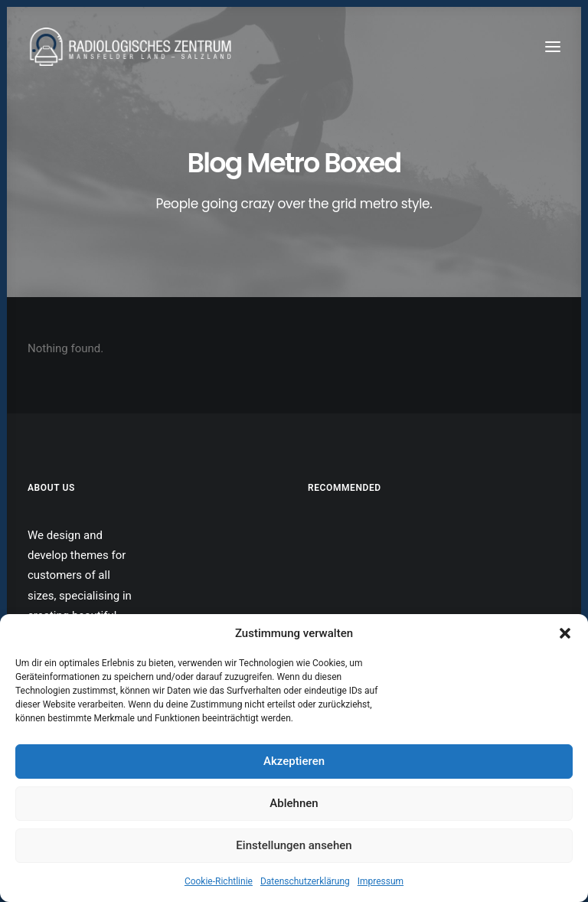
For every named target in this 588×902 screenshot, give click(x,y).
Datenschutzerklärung (305, 881)
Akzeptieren (294, 761)
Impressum (381, 881)
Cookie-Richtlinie (219, 881)
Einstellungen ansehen (294, 845)
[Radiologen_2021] (132, 47)
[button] (565, 633)
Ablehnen (294, 803)
